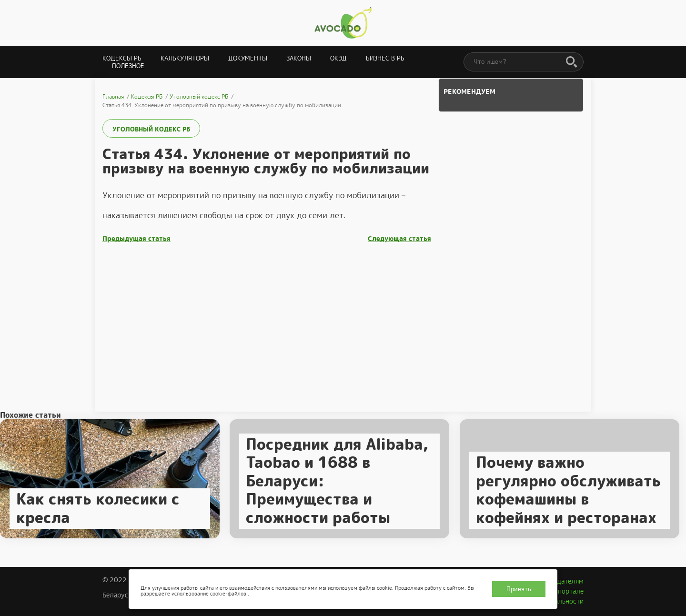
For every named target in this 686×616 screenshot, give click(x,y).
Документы (248, 58)
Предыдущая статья (136, 239)
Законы (299, 58)
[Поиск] (572, 62)
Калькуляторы (185, 58)
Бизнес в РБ (385, 58)
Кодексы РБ (122, 58)
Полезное (128, 66)
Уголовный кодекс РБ (151, 129)
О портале (567, 591)
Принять (519, 589)
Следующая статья (399, 239)
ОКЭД (338, 58)
